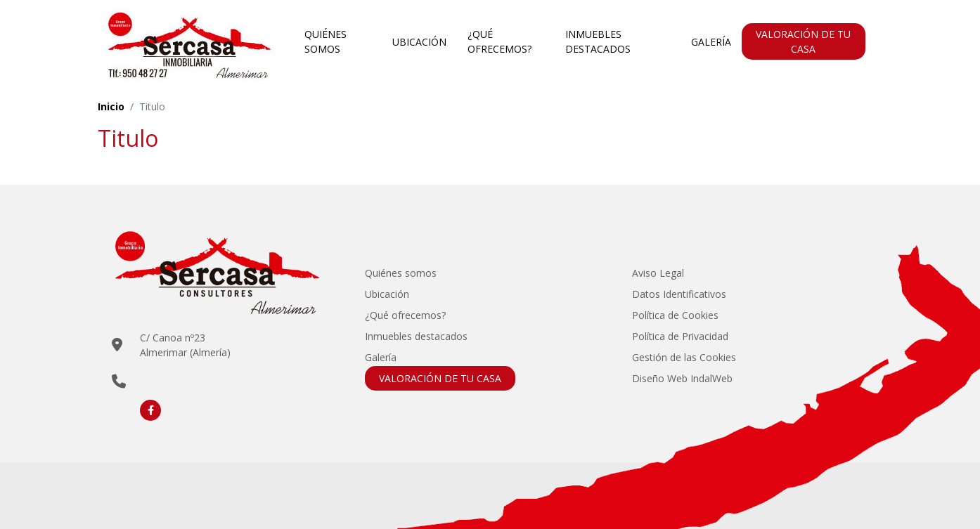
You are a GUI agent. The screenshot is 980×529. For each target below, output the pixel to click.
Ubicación (419, 42)
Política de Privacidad (680, 336)
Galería (711, 42)
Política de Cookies (675, 315)
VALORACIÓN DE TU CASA (803, 41)
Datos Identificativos (679, 294)
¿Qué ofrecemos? (499, 41)
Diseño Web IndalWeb (682, 378)
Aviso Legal (658, 273)
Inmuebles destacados (598, 41)
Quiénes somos (325, 41)
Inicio (111, 106)
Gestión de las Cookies (684, 357)
